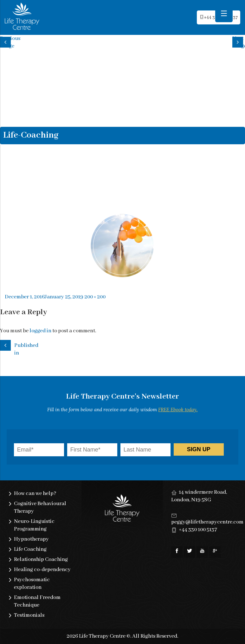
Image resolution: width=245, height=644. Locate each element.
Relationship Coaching (41, 559)
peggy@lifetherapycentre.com (207, 522)
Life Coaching (30, 549)
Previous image (6, 41)
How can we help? (35, 494)
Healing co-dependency (42, 570)
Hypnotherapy (31, 539)
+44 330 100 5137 (198, 530)
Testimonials (29, 615)
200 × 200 (95, 297)
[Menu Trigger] (224, 13)
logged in (40, 331)
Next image (239, 41)
